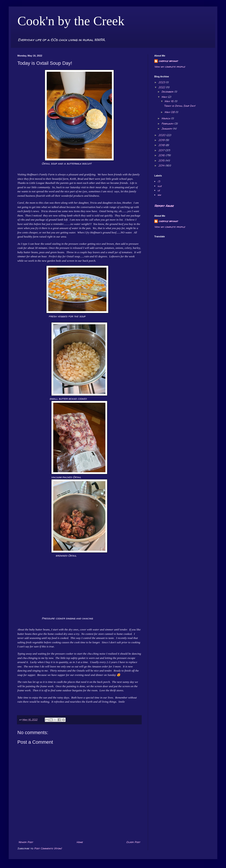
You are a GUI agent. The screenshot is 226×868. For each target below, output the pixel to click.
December (168, 92)
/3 (159, 181)
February (168, 124)
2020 (162, 135)
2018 (162, 145)
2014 (162, 165)
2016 (162, 155)
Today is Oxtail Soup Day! (180, 106)
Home (80, 842)
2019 (162, 140)
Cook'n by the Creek (71, 21)
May (165, 97)
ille (160, 186)
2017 (162, 150)
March (166, 118)
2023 (162, 82)
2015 (162, 160)
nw (159, 195)
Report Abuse (164, 206)
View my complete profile (170, 67)
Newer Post (26, 842)
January (167, 129)
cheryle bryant (168, 61)
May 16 (169, 101)
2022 (162, 87)
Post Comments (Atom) (48, 848)
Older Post (133, 842)
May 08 (170, 112)
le (159, 190)
